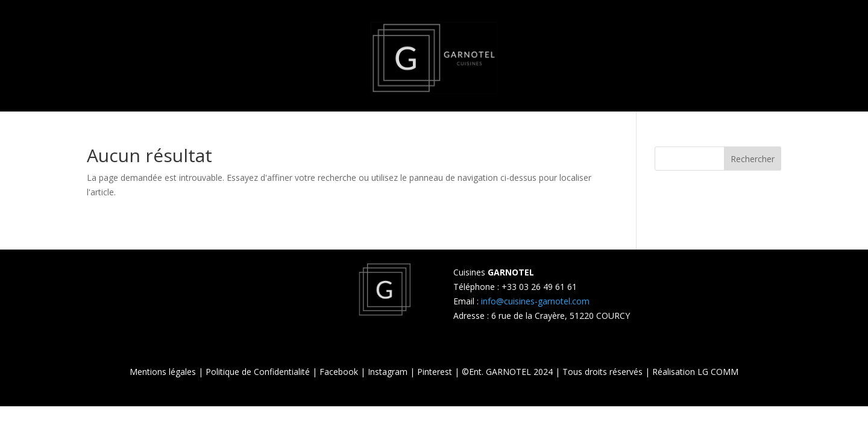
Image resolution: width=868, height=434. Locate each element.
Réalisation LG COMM (695, 372)
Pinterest (435, 372)
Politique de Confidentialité (258, 372)
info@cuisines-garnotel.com (535, 301)
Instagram (388, 372)
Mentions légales (163, 372)
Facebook (339, 372)
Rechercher (753, 159)
